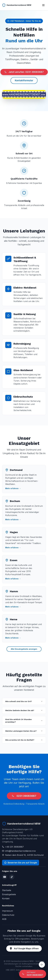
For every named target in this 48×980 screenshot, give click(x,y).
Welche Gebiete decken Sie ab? (24, 710)
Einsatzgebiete (9, 894)
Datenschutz (8, 915)
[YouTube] (5, 877)
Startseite (7, 890)
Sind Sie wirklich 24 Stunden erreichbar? (24, 721)
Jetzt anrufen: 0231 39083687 (24, 72)
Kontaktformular (24, 80)
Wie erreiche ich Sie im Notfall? (24, 740)
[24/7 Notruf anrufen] (33, 974)
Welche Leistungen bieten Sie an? (24, 731)
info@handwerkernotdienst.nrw (20, 851)
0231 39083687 (24, 796)
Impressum (7, 911)
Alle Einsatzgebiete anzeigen (24, 649)
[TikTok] (12, 877)
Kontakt (6, 898)
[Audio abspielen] (42, 965)
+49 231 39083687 (14, 847)
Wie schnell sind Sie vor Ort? (24, 701)
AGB (4, 919)
